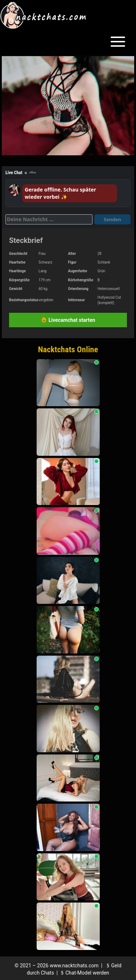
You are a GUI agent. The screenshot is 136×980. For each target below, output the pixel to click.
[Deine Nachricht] (49, 219)
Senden (112, 219)
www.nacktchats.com (74, 966)
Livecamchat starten (68, 320)
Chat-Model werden (84, 973)
